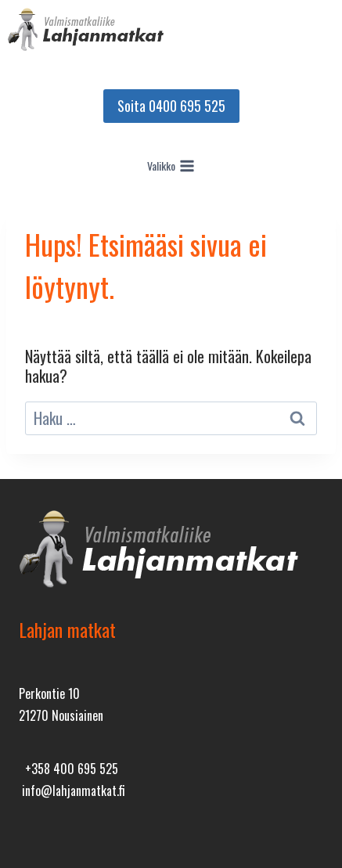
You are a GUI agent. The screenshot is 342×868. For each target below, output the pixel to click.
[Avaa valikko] (171, 166)
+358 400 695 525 (68, 769)
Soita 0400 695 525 (171, 106)
